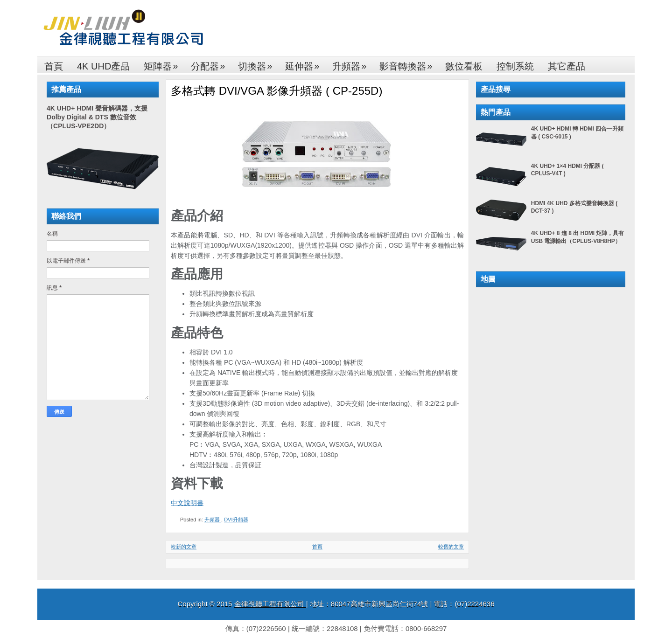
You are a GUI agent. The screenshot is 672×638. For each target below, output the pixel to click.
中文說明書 (187, 503)
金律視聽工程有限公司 (270, 604)
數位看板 (464, 66)
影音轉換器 (409, 64)
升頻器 (352, 64)
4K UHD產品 (103, 66)
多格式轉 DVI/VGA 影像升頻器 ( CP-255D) (276, 91)
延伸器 (305, 64)
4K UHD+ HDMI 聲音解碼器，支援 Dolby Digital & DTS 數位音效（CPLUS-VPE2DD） (97, 117)
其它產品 (567, 66)
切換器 (258, 64)
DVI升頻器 (236, 520)
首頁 (54, 66)
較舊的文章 (451, 547)
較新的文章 (184, 547)
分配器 (211, 64)
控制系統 (515, 66)
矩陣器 (164, 64)
